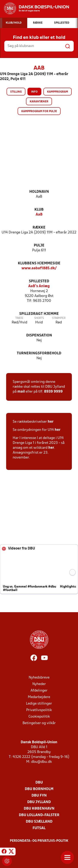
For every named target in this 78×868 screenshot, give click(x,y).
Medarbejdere (39, 697)
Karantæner (39, 102)
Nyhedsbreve (39, 678)
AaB (39, 215)
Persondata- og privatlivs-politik (39, 841)
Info (34, 92)
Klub (39, 210)
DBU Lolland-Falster (39, 815)
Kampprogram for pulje (39, 111)
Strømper (59, 318)
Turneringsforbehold (39, 353)
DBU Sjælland (39, 822)
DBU (39, 783)
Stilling (16, 92)
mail (21, 392)
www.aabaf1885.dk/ (39, 268)
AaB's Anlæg (39, 286)
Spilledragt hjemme (39, 314)
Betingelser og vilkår (39, 723)
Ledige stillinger (39, 704)
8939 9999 (53, 392)
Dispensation (39, 335)
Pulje (39, 246)
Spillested (39, 281)
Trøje (19, 318)
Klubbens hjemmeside (39, 263)
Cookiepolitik (39, 717)
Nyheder (39, 684)
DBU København (39, 809)
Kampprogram (58, 92)
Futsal (39, 828)
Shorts (39, 318)
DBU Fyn (39, 796)
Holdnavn (39, 192)
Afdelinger (39, 691)
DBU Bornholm (39, 789)
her (51, 422)
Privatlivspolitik (39, 710)
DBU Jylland (39, 802)
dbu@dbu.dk (41, 762)
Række (39, 228)
